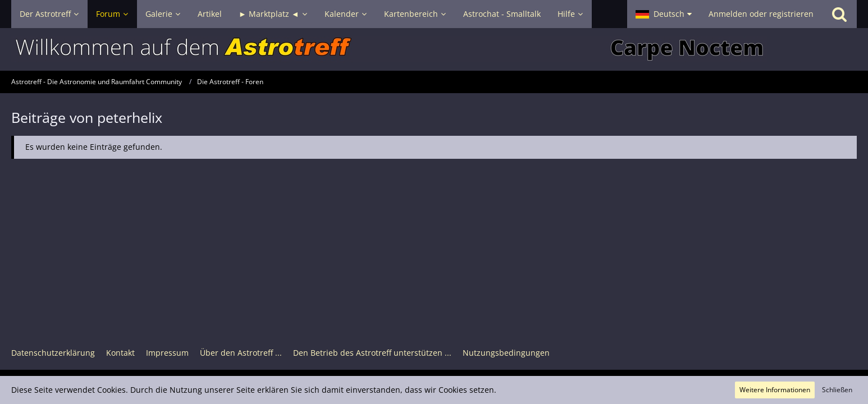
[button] (664, 14)
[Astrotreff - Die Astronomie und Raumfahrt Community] (434, 49)
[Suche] (839, 14)
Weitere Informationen (775, 390)
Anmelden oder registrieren (761, 14)
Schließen (837, 390)
